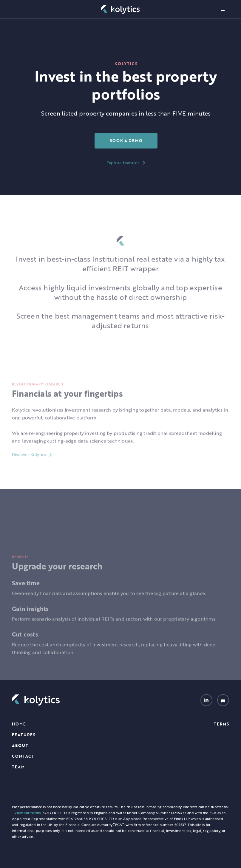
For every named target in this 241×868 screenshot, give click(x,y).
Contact (23, 756)
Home (19, 724)
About (20, 745)
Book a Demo (126, 141)
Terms (221, 724)
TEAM (18, 767)
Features (24, 735)
